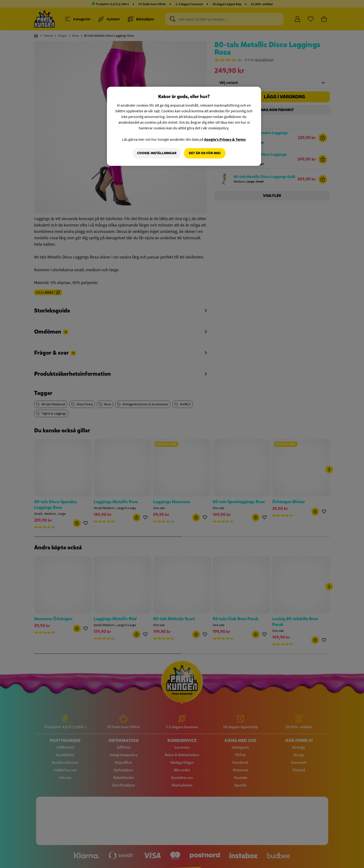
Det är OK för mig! (205, 153)
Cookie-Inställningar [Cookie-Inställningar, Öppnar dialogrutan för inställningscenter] (157, 153)
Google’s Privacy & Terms (225, 139)
